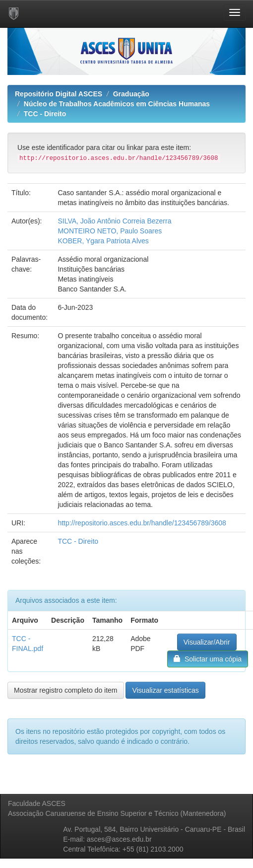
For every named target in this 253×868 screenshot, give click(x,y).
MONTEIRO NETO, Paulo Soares (110, 231)
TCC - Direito (45, 114)
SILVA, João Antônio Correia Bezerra (114, 221)
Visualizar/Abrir (207, 642)
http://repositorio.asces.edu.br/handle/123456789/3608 (142, 523)
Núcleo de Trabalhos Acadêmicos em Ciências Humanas (117, 104)
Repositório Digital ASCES (59, 94)
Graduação (131, 94)
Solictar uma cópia (208, 659)
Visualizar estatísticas (165, 690)
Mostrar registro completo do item (66, 690)
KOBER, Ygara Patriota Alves (103, 241)
